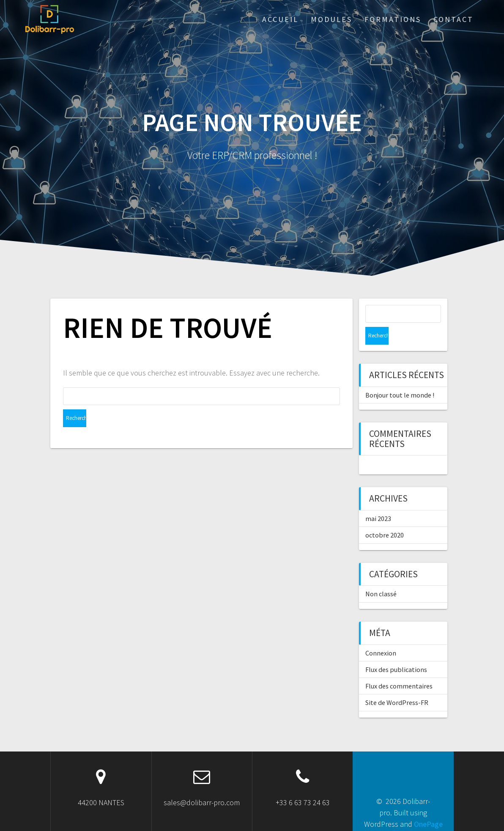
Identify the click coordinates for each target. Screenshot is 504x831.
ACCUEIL (280, 19)
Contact (453, 19)
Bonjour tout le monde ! (400, 377)
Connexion (381, 635)
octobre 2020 (385, 517)
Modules (331, 19)
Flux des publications (396, 652)
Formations (393, 19)
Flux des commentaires (399, 668)
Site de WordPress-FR (397, 685)
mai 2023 (378, 501)
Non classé (381, 576)
